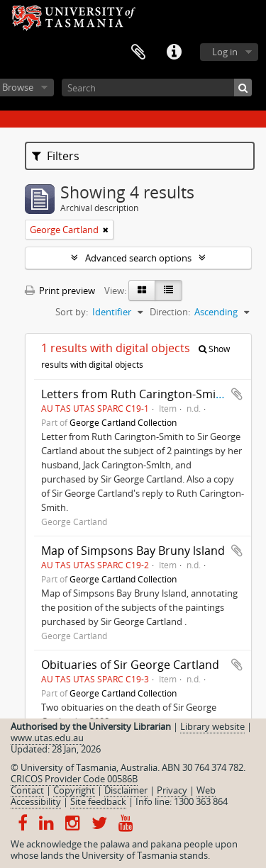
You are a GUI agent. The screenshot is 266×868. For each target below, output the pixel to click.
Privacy (172, 790)
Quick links (174, 52)
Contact (27, 790)
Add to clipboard (237, 394)
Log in (225, 52)
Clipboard (138, 52)
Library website (212, 726)
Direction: (170, 312)
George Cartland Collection (123, 422)
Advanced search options (138, 258)
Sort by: (72, 312)
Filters (56, 156)
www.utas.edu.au (47, 738)
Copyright (74, 790)
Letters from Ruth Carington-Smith (134, 394)
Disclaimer (126, 790)
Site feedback (98, 801)
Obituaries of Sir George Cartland (130, 665)
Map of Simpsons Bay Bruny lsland (133, 551)
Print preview (60, 291)
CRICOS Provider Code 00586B (74, 779)
